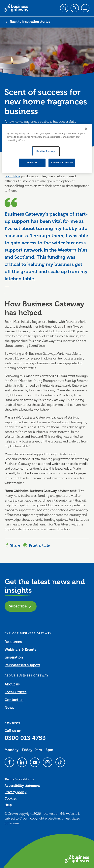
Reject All (32, 163)
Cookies (11, 799)
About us (12, 684)
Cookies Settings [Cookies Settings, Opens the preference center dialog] (46, 151)
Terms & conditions (19, 779)
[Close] (86, 129)
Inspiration (14, 657)
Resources (13, 642)
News (9, 708)
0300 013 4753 (25, 738)
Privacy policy (16, 792)
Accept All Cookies (62, 163)
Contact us (14, 700)
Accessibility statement (22, 786)
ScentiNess (12, 176)
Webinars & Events (20, 650)
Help (8, 805)
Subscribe (21, 606)
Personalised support (22, 665)
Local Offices (16, 692)
